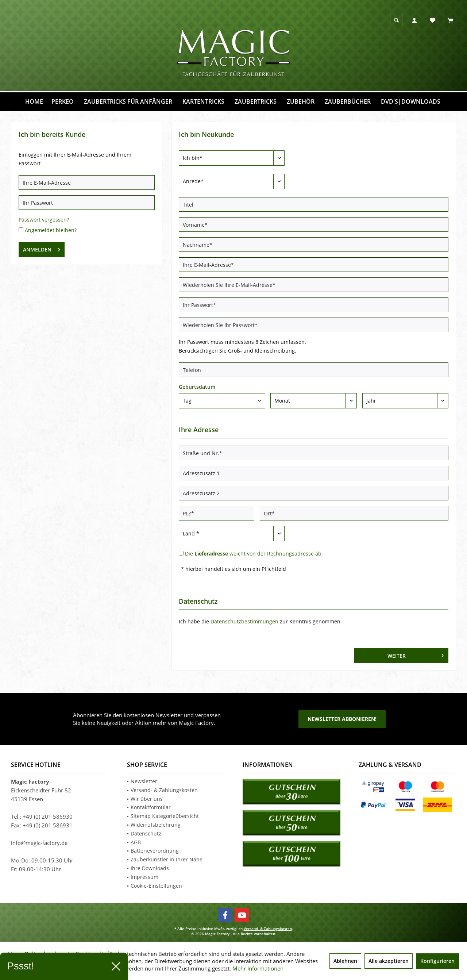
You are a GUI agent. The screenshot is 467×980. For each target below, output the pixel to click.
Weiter (416, 654)
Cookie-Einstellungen (156, 886)
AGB (136, 842)
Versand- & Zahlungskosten (164, 790)
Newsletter (144, 781)
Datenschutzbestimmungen (244, 621)
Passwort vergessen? (44, 220)
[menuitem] (450, 20)
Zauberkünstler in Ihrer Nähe (167, 859)
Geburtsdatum (197, 387)
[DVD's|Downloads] (411, 102)
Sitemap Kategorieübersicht (165, 816)
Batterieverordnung (155, 851)
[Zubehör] (301, 102)
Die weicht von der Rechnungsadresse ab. (254, 554)
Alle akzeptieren (389, 961)
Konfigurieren (437, 961)
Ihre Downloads (150, 868)
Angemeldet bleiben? (51, 230)
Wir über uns (147, 799)
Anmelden (42, 248)
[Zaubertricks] (256, 102)
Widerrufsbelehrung (156, 825)
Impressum (144, 877)
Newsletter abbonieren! (342, 719)
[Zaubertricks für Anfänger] (128, 102)
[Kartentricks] (203, 102)
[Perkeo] (63, 102)
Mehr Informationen (258, 968)
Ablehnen (345, 961)
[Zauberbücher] (348, 102)
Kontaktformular (151, 807)
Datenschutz (146, 833)
